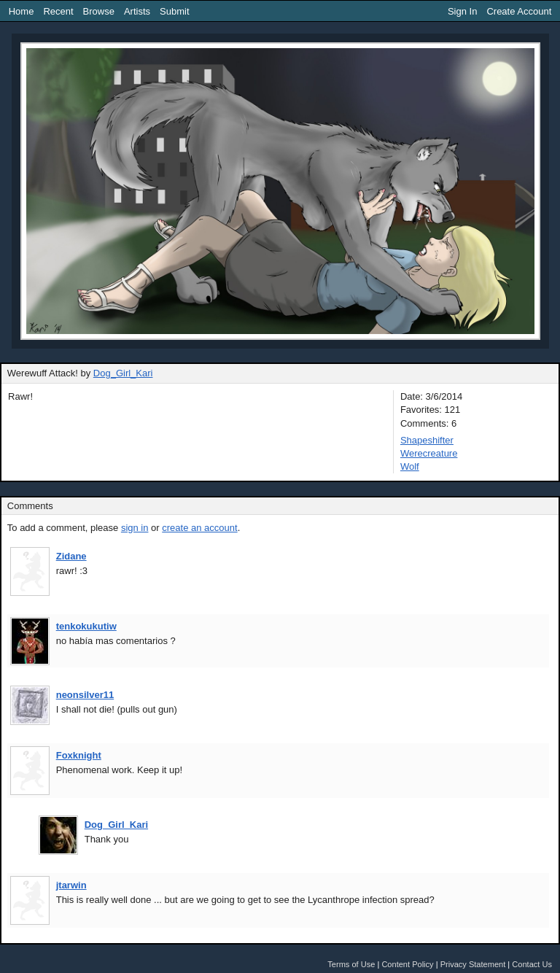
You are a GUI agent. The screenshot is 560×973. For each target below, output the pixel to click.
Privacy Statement (473, 964)
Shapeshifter (427, 440)
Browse (99, 11)
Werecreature (429, 453)
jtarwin (71, 885)
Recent (58, 11)
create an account (199, 528)
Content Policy (407, 964)
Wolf (410, 466)
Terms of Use (351, 964)
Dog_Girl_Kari (123, 373)
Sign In (462, 11)
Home (22, 11)
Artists (137, 11)
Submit (174, 11)
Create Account (519, 11)
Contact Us (532, 964)
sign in (135, 528)
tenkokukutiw (86, 626)
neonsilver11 (85, 695)
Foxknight (79, 755)
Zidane (71, 556)
